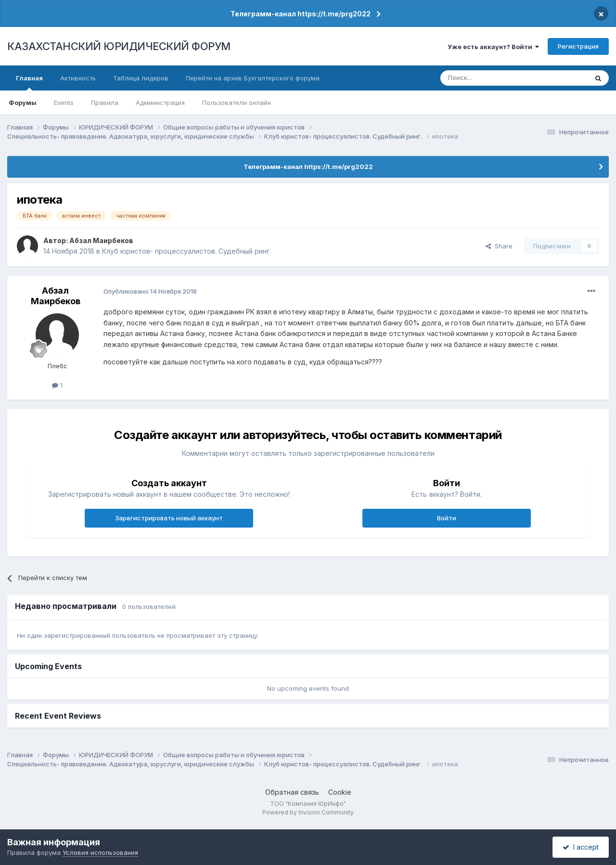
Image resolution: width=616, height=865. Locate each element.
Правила (105, 103)
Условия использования (100, 852)
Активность (78, 78)
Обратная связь (292, 792)
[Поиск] (488, 78)
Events (64, 103)
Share (499, 246)
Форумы (23, 103)
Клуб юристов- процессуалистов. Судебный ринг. (186, 251)
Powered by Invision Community (308, 812)
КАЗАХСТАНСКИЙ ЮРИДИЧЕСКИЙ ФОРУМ (119, 46)
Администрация (160, 103)
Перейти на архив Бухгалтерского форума (253, 78)
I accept (581, 847)
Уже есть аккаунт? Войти (493, 47)
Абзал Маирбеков (101, 240)
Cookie (340, 792)
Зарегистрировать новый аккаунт (169, 518)
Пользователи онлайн (237, 103)
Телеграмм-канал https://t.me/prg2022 (301, 14)
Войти (447, 518)
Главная (29, 82)
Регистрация (578, 46)
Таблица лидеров (141, 78)
